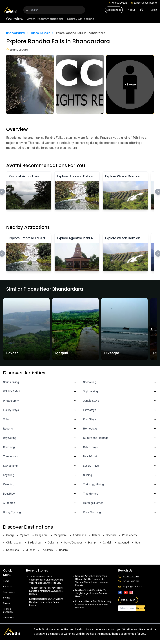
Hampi (92, 542)
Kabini (96, 535)
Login (154, 10)
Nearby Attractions (81, 19)
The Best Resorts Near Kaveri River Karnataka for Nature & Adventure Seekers (46, 591)
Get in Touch (128, 600)
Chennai (111, 535)
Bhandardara (15, 33)
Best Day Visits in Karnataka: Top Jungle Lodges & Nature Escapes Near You (91, 593)
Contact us (8, 618)
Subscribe (141, 608)
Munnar (30, 550)
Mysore (24, 535)
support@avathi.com (144, 3)
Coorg (10, 535)
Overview (15, 19)
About (131, 10)
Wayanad (123, 542)
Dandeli (107, 542)
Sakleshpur (35, 542)
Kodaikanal (13, 550)
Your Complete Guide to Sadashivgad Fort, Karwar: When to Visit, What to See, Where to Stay (46, 580)
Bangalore (41, 535)
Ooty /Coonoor (73, 542)
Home (6, 581)
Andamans (79, 535)
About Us (8, 587)
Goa (137, 542)
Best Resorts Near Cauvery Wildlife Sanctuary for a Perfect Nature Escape (46, 602)
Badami (64, 550)
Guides (6, 603)
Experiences (114, 10)
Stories (7, 598)
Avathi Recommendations (45, 19)
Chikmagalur (14, 542)
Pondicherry (130, 535)
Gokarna (53, 542)
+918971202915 (118, 3)
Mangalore (60, 535)
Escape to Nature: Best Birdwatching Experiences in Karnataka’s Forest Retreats (93, 605)
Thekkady (47, 550)
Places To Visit (40, 33)
